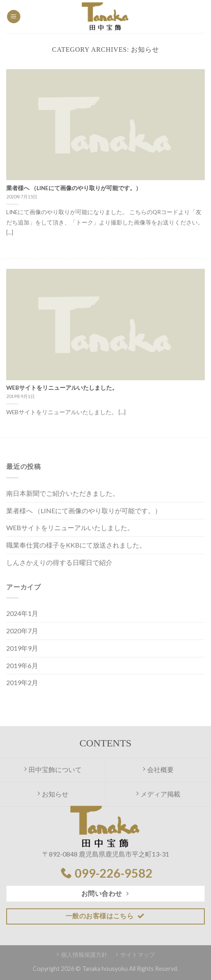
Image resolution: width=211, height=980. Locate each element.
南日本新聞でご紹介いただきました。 (63, 493)
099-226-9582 (114, 873)
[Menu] (14, 17)
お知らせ (53, 794)
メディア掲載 (158, 794)
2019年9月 (22, 648)
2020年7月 (22, 631)
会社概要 (158, 769)
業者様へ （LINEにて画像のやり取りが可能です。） (84, 511)
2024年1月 (22, 613)
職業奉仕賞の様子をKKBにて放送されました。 (76, 545)
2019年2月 (22, 682)
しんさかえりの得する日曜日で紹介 (59, 562)
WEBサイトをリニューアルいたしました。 (70, 527)
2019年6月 (22, 665)
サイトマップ (138, 955)
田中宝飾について (53, 769)
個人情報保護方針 (84, 955)
